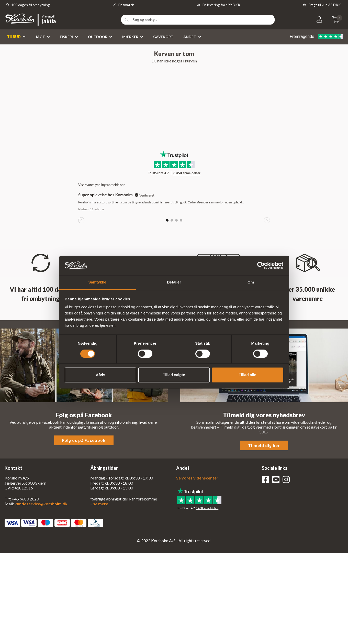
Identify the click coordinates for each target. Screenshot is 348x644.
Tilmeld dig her (264, 445)
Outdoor (98, 37)
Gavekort (163, 37)
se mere (101, 504)
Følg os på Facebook (84, 440)
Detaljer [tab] (174, 282)
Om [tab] (251, 282)
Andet (190, 37)
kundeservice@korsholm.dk (41, 504)
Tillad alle (248, 375)
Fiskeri (66, 37)
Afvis (101, 375)
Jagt (40, 37)
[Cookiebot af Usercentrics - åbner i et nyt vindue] (261, 265)
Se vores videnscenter (197, 478)
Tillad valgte (174, 375)
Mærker (130, 37)
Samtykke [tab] (97, 282)
